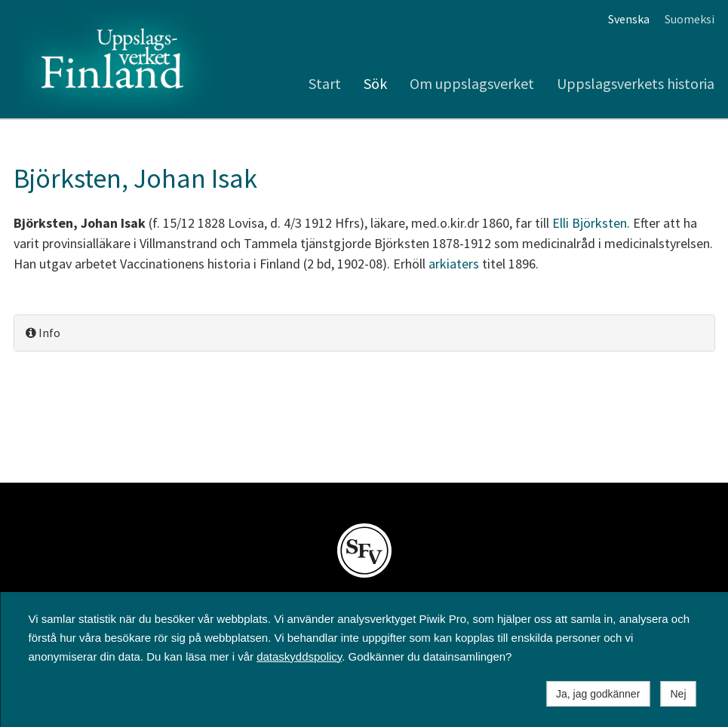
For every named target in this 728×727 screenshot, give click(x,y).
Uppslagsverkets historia (636, 83)
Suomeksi (690, 19)
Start (325, 83)
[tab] (364, 333)
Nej (678, 694)
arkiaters (454, 264)
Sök (375, 83)
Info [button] (43, 333)
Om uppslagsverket (472, 83)
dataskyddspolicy (299, 656)
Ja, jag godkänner (598, 694)
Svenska (629, 19)
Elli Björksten (590, 223)
